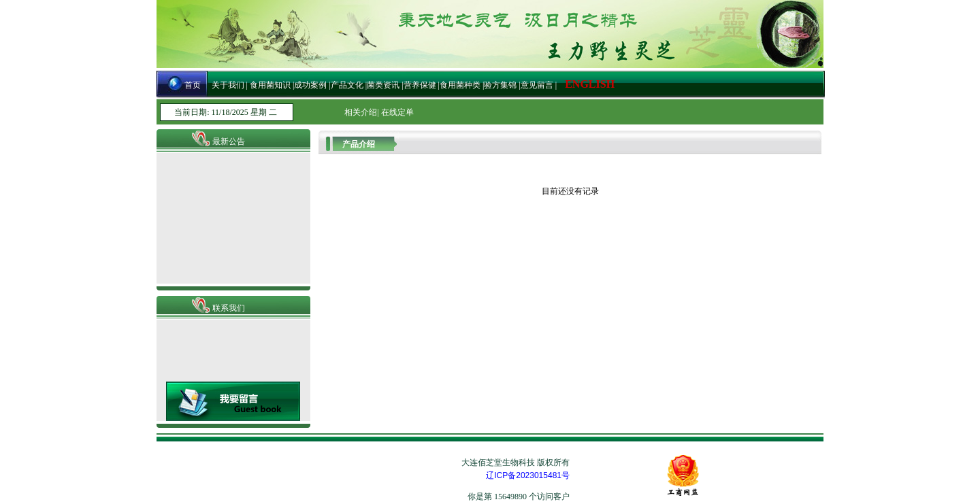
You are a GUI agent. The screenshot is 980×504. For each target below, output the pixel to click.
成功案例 (310, 85)
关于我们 (229, 85)
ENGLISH (590, 84)
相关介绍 (361, 112)
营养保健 (421, 85)
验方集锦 (500, 85)
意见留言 (537, 85)
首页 (193, 85)
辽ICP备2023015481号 (528, 475)
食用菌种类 (460, 85)
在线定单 (397, 112)
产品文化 (347, 85)
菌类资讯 (383, 85)
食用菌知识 (269, 85)
